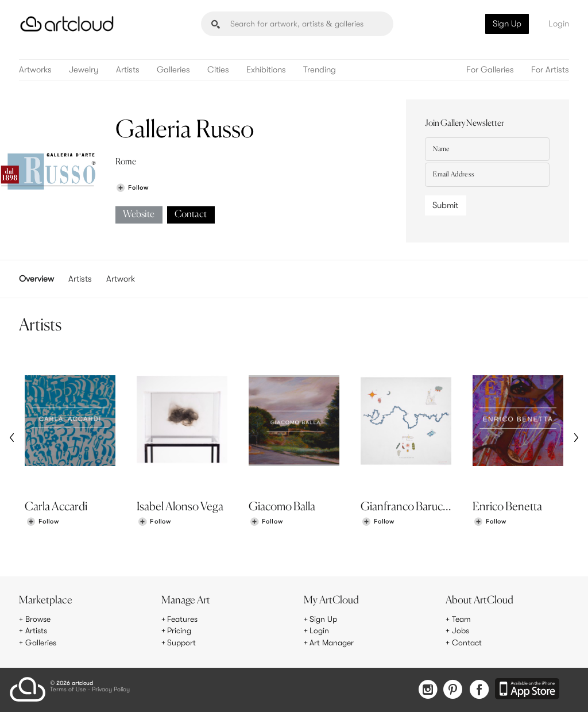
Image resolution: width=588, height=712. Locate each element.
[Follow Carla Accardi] (42, 522)
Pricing (179, 630)
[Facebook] (479, 690)
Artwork (121, 279)
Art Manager (332, 642)
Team (461, 619)
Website (139, 215)
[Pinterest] (453, 690)
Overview (36, 279)
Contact (191, 215)
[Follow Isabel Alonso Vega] (154, 522)
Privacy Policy (111, 690)
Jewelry (84, 70)
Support (181, 642)
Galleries (173, 70)
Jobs (461, 630)
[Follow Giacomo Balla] (266, 522)
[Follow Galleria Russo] (132, 188)
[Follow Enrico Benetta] (490, 522)
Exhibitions (266, 70)
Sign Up (507, 24)
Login (559, 24)
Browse (38, 619)
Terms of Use (68, 690)
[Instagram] (428, 690)
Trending (320, 70)
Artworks (35, 70)
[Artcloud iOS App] (527, 690)
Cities (218, 70)
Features (182, 619)
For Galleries (490, 70)
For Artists (550, 70)
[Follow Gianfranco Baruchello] (378, 522)
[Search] (297, 24)
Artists (128, 70)
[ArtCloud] (67, 24)
